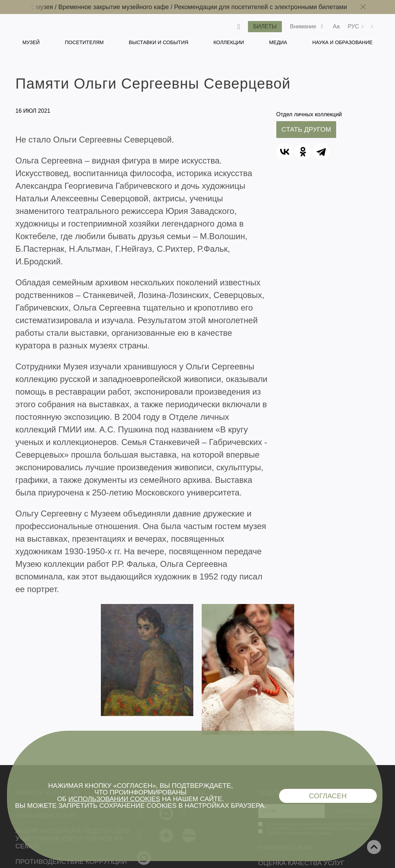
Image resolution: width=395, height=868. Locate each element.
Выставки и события (159, 42)
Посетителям (84, 42)
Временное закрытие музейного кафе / (121, 7)
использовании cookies (114, 799)
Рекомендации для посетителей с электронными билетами (265, 7)
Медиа (278, 42)
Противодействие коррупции (71, 862)
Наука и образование (342, 42)
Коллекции (228, 42)
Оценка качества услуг (301, 863)
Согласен (328, 796)
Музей (31, 42)
